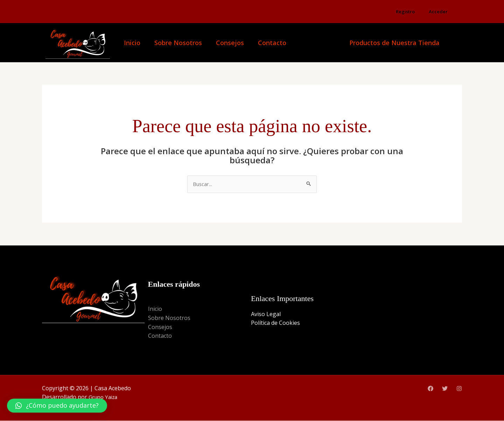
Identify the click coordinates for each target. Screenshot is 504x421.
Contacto (272, 43)
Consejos (230, 43)
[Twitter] (445, 389)
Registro (405, 12)
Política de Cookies (275, 323)
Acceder (438, 12)
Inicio (132, 43)
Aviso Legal (266, 314)
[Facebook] (430, 389)
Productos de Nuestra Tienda (394, 43)
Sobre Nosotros (178, 43)
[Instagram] (459, 389)
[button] (57, 406)
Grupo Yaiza (104, 398)
